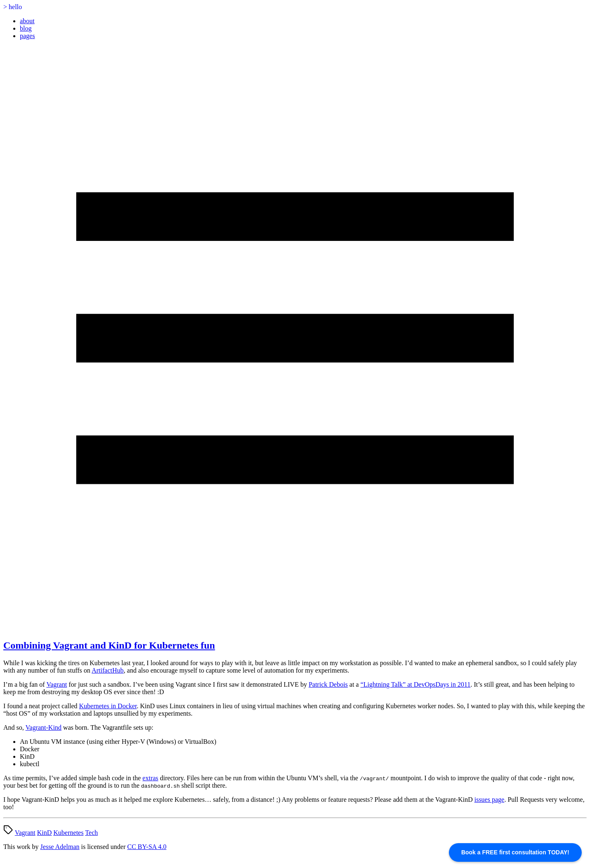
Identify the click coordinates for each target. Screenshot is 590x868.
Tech (92, 833)
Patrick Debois (328, 684)
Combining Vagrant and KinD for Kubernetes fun (109, 645)
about (27, 21)
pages (27, 36)
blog (26, 28)
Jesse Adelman (60, 847)
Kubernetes (68, 833)
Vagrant (57, 684)
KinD (44, 833)
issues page (489, 799)
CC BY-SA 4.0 (147, 847)
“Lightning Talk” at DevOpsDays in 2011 (415, 684)
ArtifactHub (107, 670)
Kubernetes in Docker (108, 706)
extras (150, 778)
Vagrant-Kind (44, 727)
